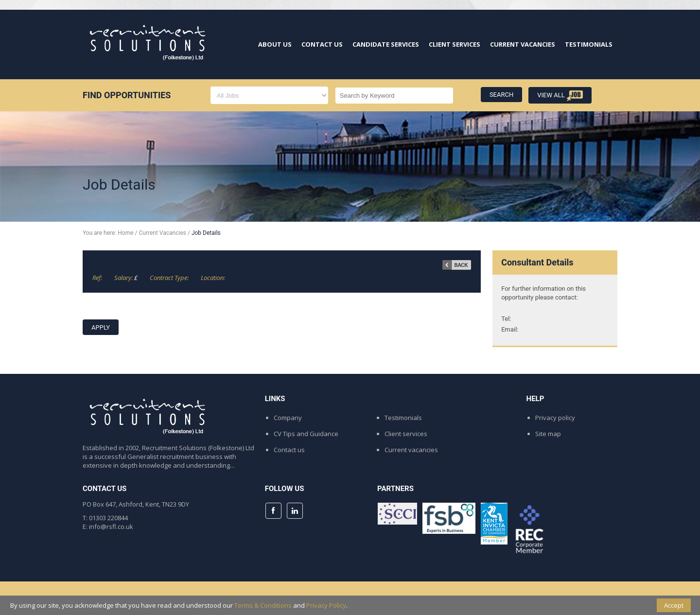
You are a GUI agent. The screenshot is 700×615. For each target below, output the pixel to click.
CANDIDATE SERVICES (386, 44)
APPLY (101, 327)
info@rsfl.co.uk (111, 527)
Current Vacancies (163, 233)
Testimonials (403, 418)
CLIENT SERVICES (455, 44)
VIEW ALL (560, 96)
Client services (406, 434)
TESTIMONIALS (589, 44)
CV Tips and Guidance (306, 434)
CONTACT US (322, 44)
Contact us (289, 450)
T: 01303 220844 (105, 518)
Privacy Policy (326, 605)
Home (125, 233)
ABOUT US (275, 44)
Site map (548, 434)
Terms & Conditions (263, 605)
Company (288, 418)
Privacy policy (555, 418)
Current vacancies (411, 450)
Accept (674, 605)
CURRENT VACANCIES (523, 44)
